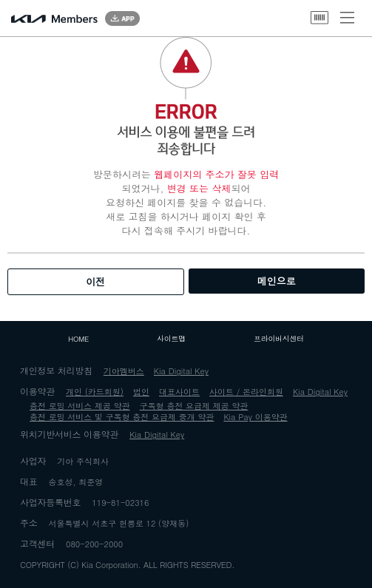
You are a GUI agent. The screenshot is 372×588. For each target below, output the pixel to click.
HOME (78, 339)
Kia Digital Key (181, 371)
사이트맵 (171, 339)
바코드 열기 (319, 18)
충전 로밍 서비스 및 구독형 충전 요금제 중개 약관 (122, 417)
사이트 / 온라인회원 (246, 392)
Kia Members (54, 19)
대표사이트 (179, 392)
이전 (95, 281)
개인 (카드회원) (95, 392)
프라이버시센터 (279, 339)
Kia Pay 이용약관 (255, 417)
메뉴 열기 (347, 18)
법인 (141, 392)
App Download (122, 18)
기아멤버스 (124, 371)
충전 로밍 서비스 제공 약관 (80, 406)
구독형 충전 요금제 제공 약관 (194, 406)
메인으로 (277, 281)
